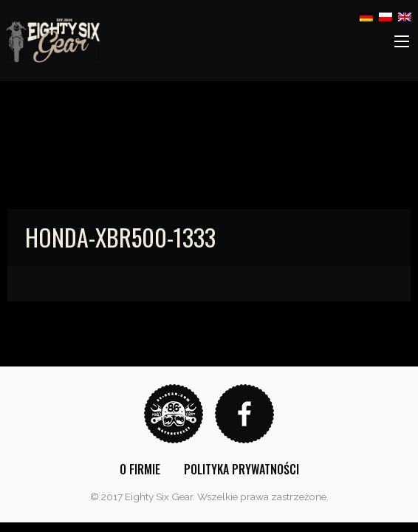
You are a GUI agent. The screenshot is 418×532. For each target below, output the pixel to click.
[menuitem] (140, 469)
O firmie (140, 469)
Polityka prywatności (241, 469)
